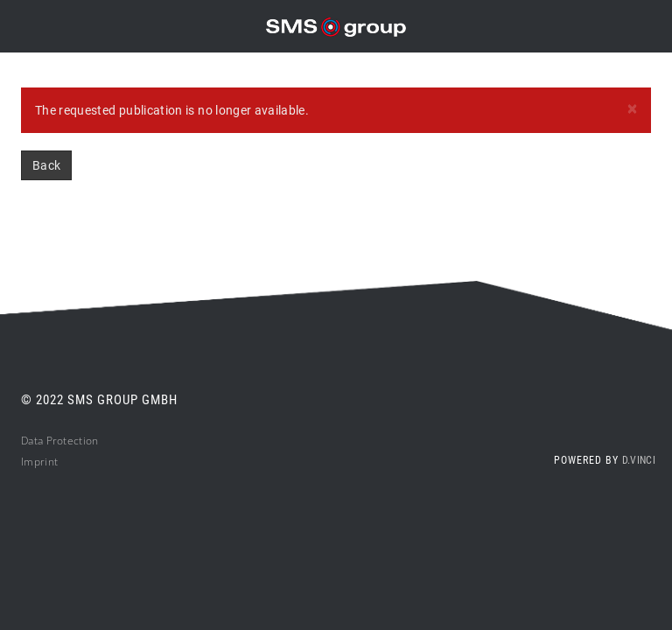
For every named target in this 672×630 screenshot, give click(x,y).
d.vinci (639, 460)
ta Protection (66, 441)
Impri (35, 462)
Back (46, 165)
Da (28, 441)
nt (53, 462)
